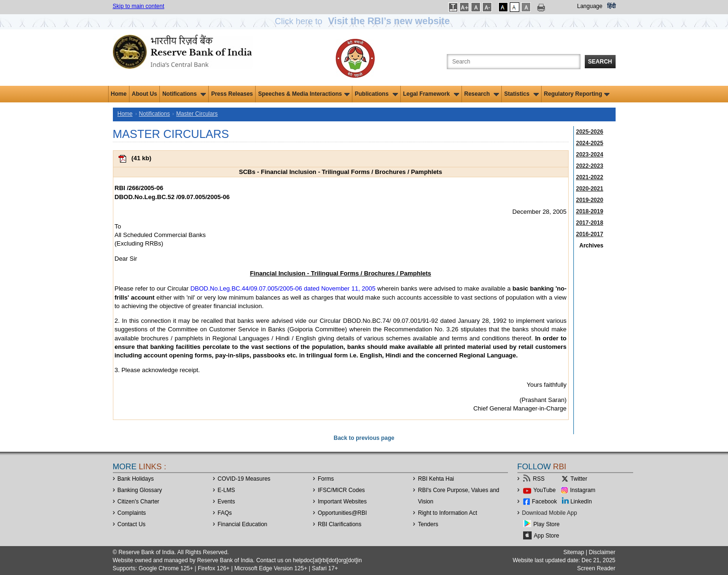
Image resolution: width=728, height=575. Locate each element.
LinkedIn (581, 502)
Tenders (428, 524)
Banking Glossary (140, 490)
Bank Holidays (136, 479)
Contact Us (132, 524)
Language (590, 6)
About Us (144, 94)
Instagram (583, 490)
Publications (376, 94)
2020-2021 (590, 189)
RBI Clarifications (340, 524)
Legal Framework (431, 94)
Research (482, 94)
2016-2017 (590, 234)
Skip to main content (139, 6)
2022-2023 (590, 166)
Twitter (579, 479)
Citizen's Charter (138, 502)
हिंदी (611, 6)
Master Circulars (197, 114)
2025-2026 (590, 132)
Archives (592, 246)
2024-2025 (590, 143)
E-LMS (226, 490)
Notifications (184, 94)
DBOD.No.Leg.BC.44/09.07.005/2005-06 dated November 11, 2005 (283, 288)
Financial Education (243, 524)
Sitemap (574, 552)
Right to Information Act (447, 513)
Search (600, 62)
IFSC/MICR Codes (341, 490)
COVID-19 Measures (244, 479)
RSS (539, 479)
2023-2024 (590, 155)
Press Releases (232, 94)
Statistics (521, 94)
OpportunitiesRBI (342, 513)
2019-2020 (590, 200)
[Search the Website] (514, 62)
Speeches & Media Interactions (304, 94)
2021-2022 (590, 177)
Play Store (547, 524)
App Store (547, 536)
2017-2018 (590, 223)
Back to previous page (364, 438)
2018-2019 (590, 211)
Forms (326, 479)
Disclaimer (602, 552)
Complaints (132, 513)
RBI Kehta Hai (436, 479)
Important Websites (342, 502)
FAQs (225, 513)
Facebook (545, 502)
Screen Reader (596, 568)
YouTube (545, 490)
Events (226, 502)
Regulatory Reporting (577, 94)
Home (119, 94)
